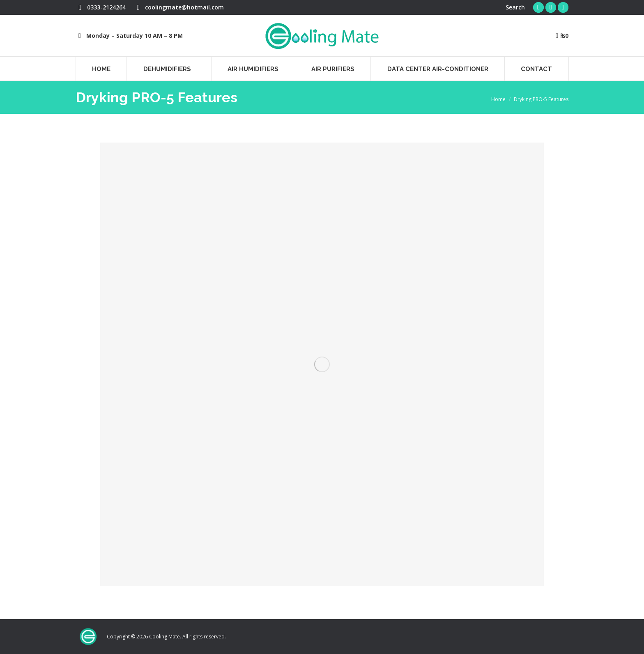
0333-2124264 (101, 7)
